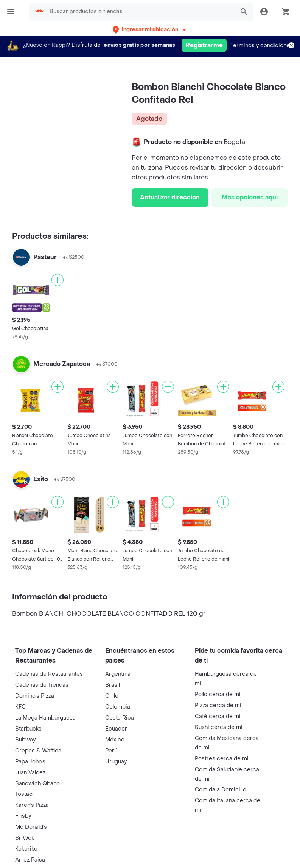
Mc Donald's (31, 827)
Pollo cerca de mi (218, 694)
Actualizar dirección (170, 197)
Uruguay (116, 762)
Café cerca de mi (218, 716)
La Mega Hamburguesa (45, 718)
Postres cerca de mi (222, 759)
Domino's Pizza (35, 696)
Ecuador (116, 729)
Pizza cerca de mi (218, 705)
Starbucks (28, 729)
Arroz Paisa (30, 860)
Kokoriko (26, 849)
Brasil (113, 685)
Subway (25, 740)
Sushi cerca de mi (219, 727)
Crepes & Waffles (38, 751)
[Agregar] (58, 280)
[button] (150, 30)
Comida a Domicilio (221, 790)
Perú (111, 751)
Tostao (24, 794)
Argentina (118, 674)
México (115, 740)
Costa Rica (120, 718)
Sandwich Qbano (37, 784)
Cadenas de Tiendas (42, 685)
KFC (20, 707)
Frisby (23, 816)
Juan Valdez (30, 773)
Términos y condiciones (262, 46)
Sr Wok (25, 838)
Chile (112, 696)
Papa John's (30, 762)
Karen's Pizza (32, 805)
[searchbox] (140, 12)
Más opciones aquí (250, 197)
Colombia (118, 707)
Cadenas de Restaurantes (49, 674)
